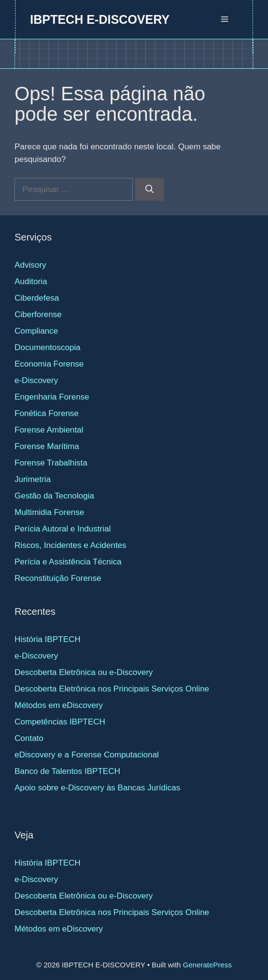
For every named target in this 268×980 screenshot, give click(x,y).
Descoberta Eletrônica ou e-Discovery (84, 672)
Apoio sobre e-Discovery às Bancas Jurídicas (97, 788)
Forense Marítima (47, 446)
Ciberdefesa (37, 298)
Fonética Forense (47, 413)
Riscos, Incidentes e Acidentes (71, 545)
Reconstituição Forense (58, 578)
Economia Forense (49, 364)
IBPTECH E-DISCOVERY (100, 19)
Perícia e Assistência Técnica (68, 562)
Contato (29, 738)
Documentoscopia (47, 347)
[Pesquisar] (150, 190)
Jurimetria (33, 479)
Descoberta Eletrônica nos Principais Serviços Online (112, 689)
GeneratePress (207, 965)
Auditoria (31, 281)
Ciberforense (38, 314)
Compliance (36, 331)
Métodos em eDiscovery (59, 705)
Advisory (30, 265)
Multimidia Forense (49, 512)
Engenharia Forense (52, 397)
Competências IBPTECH (60, 722)
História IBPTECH (47, 639)
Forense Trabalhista (51, 463)
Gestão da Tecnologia (54, 496)
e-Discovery (36, 380)
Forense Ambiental (49, 430)
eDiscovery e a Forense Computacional (87, 755)
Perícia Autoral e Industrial (63, 529)
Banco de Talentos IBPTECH (67, 771)
